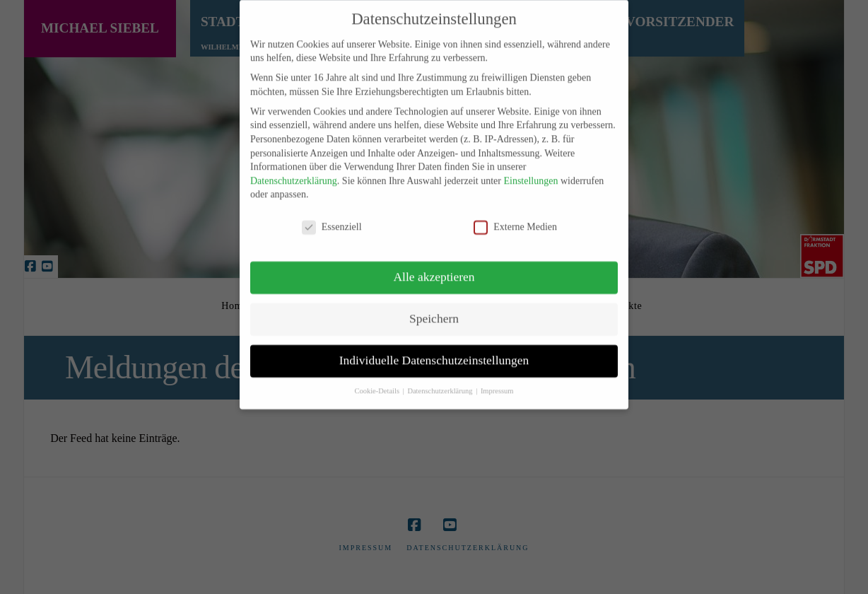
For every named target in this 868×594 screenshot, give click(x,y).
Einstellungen (530, 171)
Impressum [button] (497, 382)
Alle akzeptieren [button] (434, 267)
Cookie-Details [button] (377, 382)
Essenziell (332, 217)
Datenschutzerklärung (294, 171)
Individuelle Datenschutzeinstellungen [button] (434, 351)
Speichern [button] (434, 309)
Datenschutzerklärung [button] (441, 382)
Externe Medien (515, 217)
